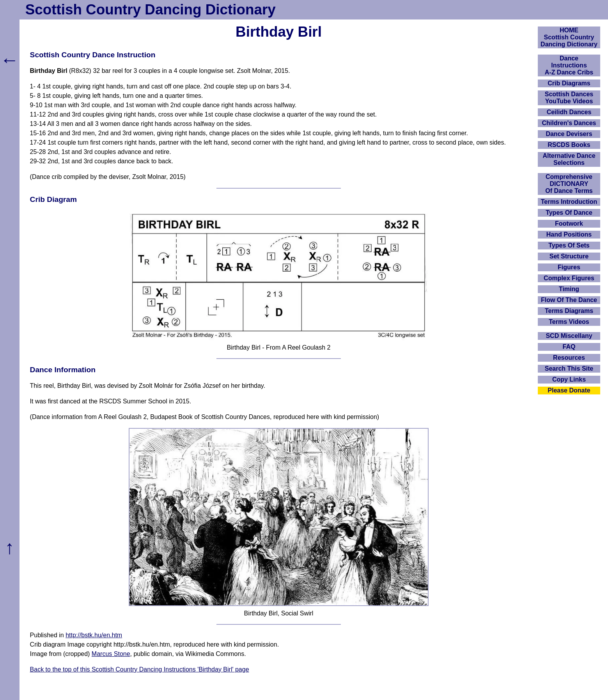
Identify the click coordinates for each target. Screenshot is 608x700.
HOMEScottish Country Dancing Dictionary (569, 37)
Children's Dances (569, 123)
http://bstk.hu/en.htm (94, 635)
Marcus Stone (111, 654)
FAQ (569, 347)
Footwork (569, 224)
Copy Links (569, 379)
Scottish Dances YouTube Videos (569, 98)
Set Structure (569, 256)
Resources (569, 358)
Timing (569, 289)
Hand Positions (569, 234)
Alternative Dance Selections (569, 159)
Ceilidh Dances (569, 112)
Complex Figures (569, 278)
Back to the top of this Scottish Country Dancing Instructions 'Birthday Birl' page (140, 669)
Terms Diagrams (569, 311)
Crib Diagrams (569, 83)
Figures (569, 267)
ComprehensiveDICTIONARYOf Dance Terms (569, 184)
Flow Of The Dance (569, 300)
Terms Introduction (569, 202)
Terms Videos (569, 322)
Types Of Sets (569, 245)
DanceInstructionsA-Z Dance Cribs (569, 65)
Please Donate (569, 390)
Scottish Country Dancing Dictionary (151, 10)
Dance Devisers (569, 134)
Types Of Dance (569, 213)
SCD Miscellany (569, 336)
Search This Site (569, 369)
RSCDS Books (569, 145)
